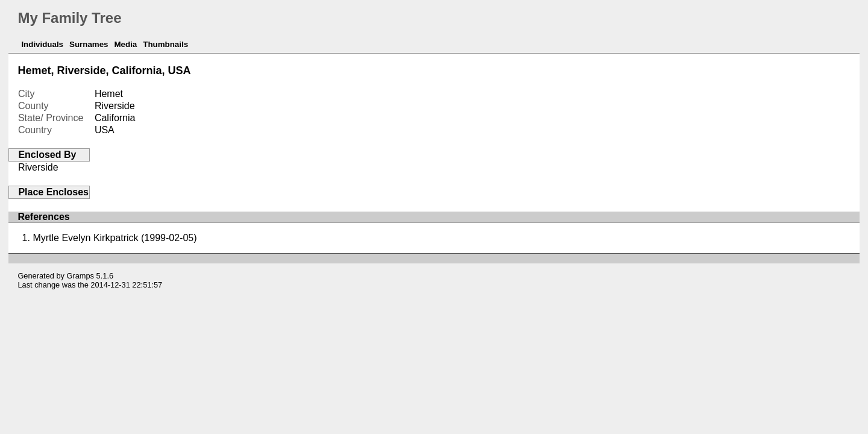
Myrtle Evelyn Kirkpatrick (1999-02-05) (115, 238)
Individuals (42, 44)
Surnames (89, 44)
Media (125, 44)
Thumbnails (165, 44)
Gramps (81, 276)
